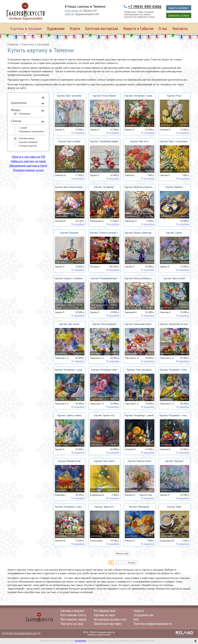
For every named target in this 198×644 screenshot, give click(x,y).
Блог (136, 619)
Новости (139, 611)
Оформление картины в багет (28, 166)
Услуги (75, 28)
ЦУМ (67, 14)
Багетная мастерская (102, 28)
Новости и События (138, 28)
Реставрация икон (105, 611)
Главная (13, 44)
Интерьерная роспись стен (110, 619)
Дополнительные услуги (28, 170)
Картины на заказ (104, 615)
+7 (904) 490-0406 (145, 7)
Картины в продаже (26, 28)
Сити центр (71, 11)
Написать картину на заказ (28, 161)
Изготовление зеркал (73, 619)
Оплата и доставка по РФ (28, 157)
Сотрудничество (144, 615)
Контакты (180, 28)
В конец (132, 563)
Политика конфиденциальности (153, 624)
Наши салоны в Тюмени (86, 6)
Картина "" (70, 96)
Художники (56, 28)
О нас (163, 28)
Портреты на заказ (72, 624)
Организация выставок (107, 624)
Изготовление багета (73, 615)
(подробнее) (80, 641)
